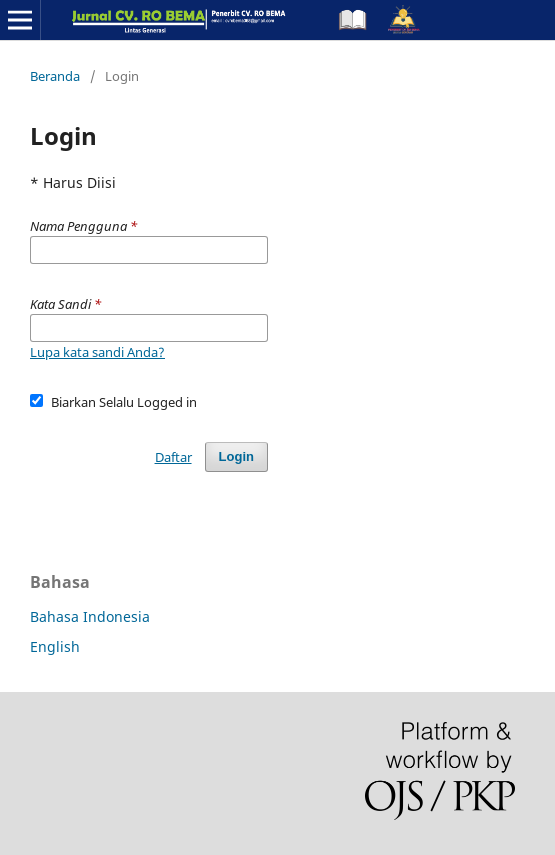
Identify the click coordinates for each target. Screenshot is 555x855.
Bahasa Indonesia (90, 616)
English (55, 646)
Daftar (173, 457)
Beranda (55, 76)
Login (236, 456)
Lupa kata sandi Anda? (97, 352)
